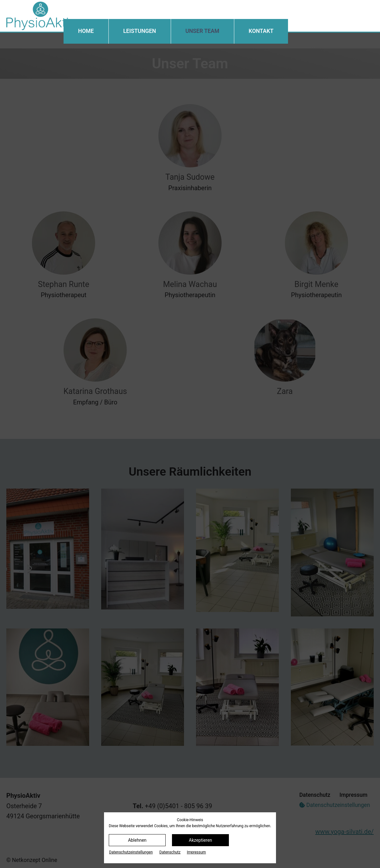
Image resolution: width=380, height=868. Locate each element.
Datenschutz (170, 852)
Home (86, 31)
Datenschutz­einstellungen (131, 852)
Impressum (196, 852)
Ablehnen (137, 840)
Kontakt (261, 31)
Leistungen (140, 31)
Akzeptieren (200, 840)
